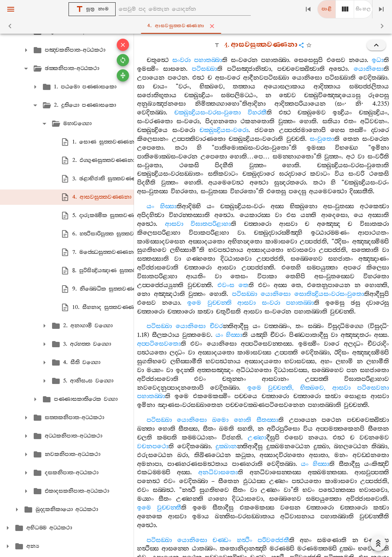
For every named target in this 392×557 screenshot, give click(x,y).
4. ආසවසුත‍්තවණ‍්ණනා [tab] (197, 26)
